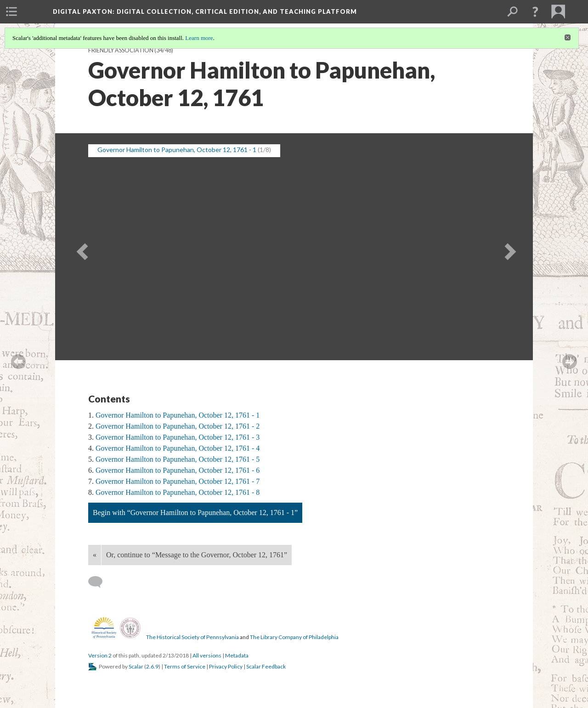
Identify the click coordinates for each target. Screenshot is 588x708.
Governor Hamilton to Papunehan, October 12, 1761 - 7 (178, 481)
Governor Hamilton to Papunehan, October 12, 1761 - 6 (178, 470)
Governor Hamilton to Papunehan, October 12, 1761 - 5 (178, 459)
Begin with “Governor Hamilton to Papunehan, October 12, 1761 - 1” (195, 513)
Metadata (237, 655)
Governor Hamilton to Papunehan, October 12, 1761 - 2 (178, 426)
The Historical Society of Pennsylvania (192, 637)
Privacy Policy (226, 666)
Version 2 (100, 655)
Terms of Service (185, 666)
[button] (535, 11)
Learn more (199, 38)
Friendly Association (121, 50)
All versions (207, 655)
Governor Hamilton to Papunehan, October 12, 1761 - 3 (178, 437)
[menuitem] (11, 11)
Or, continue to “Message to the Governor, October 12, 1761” (197, 555)
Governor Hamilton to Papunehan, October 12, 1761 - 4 (178, 448)
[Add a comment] (99, 582)
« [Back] (95, 555)
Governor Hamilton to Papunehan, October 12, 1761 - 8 (178, 492)
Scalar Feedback (266, 666)
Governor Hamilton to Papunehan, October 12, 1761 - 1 (178, 415)
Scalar (136, 666)
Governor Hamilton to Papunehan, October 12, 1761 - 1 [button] (177, 150)
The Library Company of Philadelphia (294, 637)
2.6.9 (152, 666)
